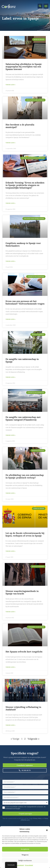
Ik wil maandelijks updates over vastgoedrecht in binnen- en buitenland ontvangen (25, 808)
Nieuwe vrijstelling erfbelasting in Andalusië (23, 708)
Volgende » (33, 739)
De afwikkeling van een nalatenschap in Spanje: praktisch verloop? (25, 476)
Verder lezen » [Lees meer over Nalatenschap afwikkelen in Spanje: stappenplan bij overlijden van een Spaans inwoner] (11, 85)
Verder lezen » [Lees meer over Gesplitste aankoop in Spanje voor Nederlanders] (11, 261)
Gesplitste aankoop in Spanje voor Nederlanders (23, 244)
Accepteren (25, 849)
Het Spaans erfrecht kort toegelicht (24, 652)
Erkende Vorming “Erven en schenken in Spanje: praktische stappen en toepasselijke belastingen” (25, 185)
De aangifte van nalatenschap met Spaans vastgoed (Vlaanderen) (23, 418)
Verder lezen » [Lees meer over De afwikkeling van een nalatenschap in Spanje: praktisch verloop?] (11, 493)
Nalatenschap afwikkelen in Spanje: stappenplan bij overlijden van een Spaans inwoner (24, 67)
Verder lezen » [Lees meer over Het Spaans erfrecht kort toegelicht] (11, 667)
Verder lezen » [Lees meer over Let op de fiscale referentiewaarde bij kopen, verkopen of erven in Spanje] (11, 551)
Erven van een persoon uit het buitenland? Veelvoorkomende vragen (25, 302)
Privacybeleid (29, 865)
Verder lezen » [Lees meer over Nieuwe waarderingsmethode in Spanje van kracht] (11, 612)
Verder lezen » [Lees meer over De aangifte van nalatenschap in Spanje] (11, 377)
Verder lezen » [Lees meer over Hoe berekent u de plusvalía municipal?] (11, 143)
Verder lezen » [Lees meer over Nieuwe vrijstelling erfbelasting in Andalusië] (11, 725)
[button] (47, 830)
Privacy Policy (37, 818)
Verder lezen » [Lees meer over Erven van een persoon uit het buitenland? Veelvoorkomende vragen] (11, 319)
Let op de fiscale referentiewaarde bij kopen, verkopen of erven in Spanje (25, 534)
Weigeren (25, 855)
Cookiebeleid (20, 865)
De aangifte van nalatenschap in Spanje (22, 360)
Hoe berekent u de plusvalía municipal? (20, 126)
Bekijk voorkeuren (25, 860)
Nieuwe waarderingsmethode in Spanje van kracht (22, 592)
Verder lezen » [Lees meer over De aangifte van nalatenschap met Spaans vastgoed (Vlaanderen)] (11, 435)
